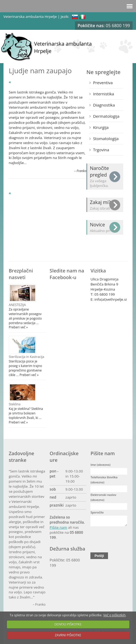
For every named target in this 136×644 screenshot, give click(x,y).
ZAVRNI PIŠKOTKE (68, 635)
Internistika (104, 94)
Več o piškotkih (114, 615)
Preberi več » (18, 327)
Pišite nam (58, 527)
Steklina (15, 404)
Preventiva (103, 83)
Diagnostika (104, 105)
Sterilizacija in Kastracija (27, 357)
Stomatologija (106, 138)
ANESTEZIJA (17, 305)
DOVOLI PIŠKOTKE (68, 624)
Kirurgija (101, 127)
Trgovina (101, 150)
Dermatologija (106, 116)
